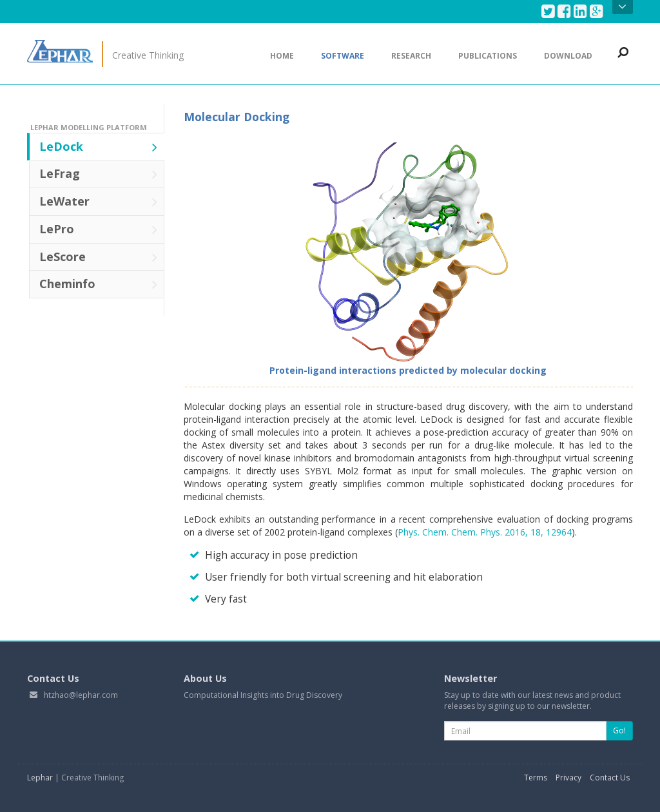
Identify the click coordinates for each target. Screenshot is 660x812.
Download (568, 56)
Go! (619, 730)
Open (622, 7)
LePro (98, 229)
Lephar (40, 778)
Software (343, 56)
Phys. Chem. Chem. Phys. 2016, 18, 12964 (485, 532)
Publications (488, 56)
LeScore (98, 256)
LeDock (98, 146)
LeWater (98, 201)
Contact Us (610, 778)
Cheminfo (98, 284)
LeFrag (98, 173)
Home (282, 56)
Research (411, 56)
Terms (536, 778)
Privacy (568, 778)
